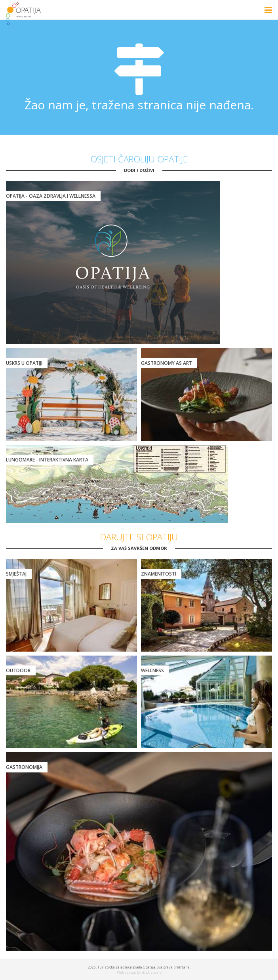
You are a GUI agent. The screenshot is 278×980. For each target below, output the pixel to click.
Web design (127, 972)
